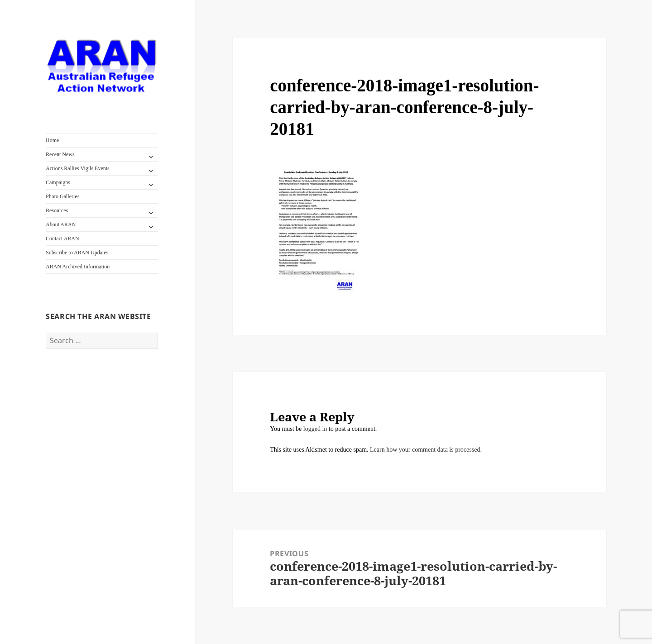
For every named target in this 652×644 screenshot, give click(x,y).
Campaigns (58, 182)
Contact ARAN (62, 239)
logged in (315, 429)
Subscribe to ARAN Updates (77, 253)
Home (52, 140)
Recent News (60, 154)
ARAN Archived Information (78, 267)
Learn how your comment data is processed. (426, 450)
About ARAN (61, 224)
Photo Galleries (62, 196)
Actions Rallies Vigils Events (78, 168)
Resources (57, 210)
